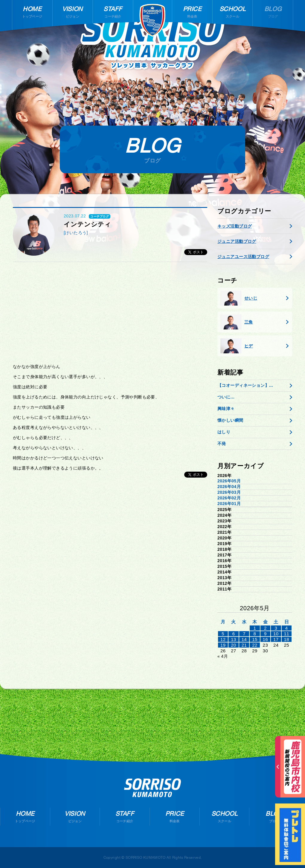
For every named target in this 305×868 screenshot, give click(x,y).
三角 (237, 322)
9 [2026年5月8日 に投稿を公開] (265, 634)
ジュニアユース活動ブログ (243, 257)
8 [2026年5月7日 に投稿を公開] (255, 634)
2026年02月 (229, 498)
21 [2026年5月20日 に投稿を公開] (244, 645)
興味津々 (226, 409)
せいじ (239, 298)
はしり (224, 432)
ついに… (226, 397)
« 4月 (223, 656)
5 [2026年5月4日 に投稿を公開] (223, 634)
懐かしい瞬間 (230, 420)
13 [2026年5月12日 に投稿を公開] (234, 639)
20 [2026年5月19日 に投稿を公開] (234, 645)
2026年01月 (229, 504)
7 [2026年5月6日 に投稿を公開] (244, 634)
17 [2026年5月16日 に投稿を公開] (276, 639)
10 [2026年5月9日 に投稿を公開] (276, 634)
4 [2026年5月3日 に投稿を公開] (287, 628)
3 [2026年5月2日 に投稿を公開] (276, 628)
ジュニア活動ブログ (237, 241)
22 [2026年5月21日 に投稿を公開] (255, 645)
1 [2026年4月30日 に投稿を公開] (255, 628)
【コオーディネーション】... (245, 385)
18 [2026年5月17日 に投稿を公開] (286, 639)
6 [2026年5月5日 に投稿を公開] (234, 634)
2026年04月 (229, 487)
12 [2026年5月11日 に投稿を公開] (223, 639)
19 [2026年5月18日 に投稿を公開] (223, 645)
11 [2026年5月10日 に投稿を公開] (286, 634)
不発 (222, 444)
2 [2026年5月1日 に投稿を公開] (265, 628)
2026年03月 (229, 492)
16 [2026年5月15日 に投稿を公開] (266, 639)
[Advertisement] (110, 313)
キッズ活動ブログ (235, 226)
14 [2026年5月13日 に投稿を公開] (244, 639)
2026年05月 (229, 481)
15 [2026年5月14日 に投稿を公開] (255, 639)
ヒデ (237, 346)
